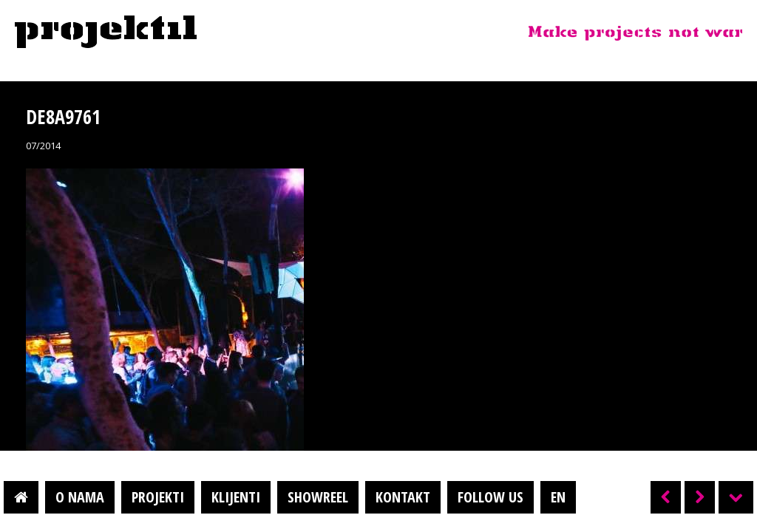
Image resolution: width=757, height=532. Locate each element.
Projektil (106, 33)
